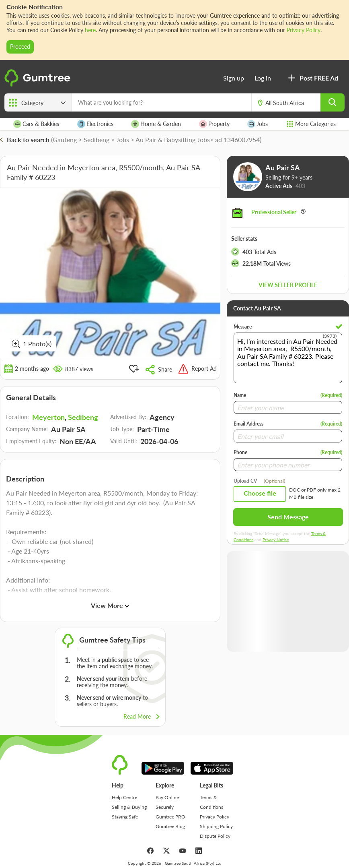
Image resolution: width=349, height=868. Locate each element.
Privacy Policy (304, 30)
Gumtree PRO (170, 817)
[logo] (39, 85)
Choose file (260, 493)
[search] (333, 102)
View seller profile (288, 285)
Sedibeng (83, 417)
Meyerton (48, 417)
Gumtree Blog (170, 826)
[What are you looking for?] (161, 102)
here (90, 30)
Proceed (20, 46)
